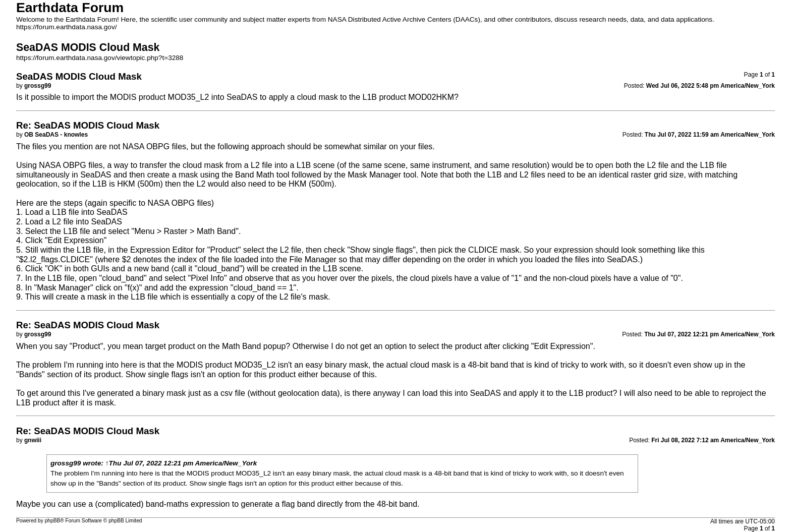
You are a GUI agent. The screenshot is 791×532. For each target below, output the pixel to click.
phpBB (53, 521)
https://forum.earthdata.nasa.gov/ (67, 27)
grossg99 (66, 463)
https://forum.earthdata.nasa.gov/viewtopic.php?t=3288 (100, 58)
